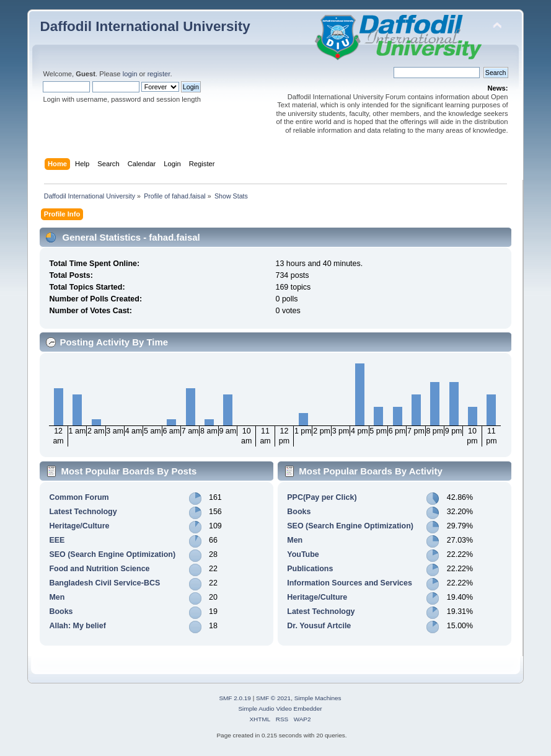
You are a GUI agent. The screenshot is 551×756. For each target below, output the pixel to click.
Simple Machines (318, 698)
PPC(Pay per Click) (322, 497)
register (159, 74)
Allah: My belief (77, 626)
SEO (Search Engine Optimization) (112, 554)
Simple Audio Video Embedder (280, 709)
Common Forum (79, 497)
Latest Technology (83, 512)
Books (61, 611)
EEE (57, 540)
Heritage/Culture (79, 526)
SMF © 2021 (273, 698)
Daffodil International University (145, 26)
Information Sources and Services (350, 583)
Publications (310, 569)
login (130, 74)
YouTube (303, 554)
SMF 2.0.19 (235, 698)
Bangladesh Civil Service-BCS (104, 583)
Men (57, 597)
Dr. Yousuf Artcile (319, 626)
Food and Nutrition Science (99, 569)
